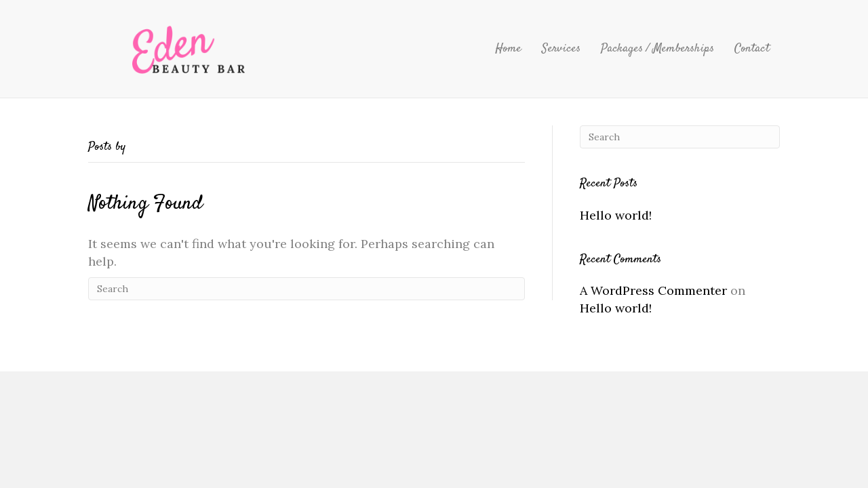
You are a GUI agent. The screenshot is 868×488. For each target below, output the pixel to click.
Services (561, 49)
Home (508, 49)
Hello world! (616, 215)
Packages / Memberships (657, 49)
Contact (752, 49)
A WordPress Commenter (653, 290)
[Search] (307, 289)
